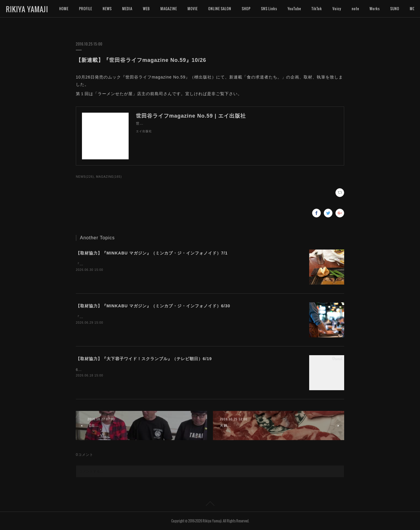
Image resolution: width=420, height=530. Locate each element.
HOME (64, 9)
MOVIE (193, 9)
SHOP (246, 9)
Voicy (337, 9)
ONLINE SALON (220, 9)
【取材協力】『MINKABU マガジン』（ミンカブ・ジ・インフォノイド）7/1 (152, 253)
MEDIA (127, 9)
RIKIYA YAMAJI (27, 9)
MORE (395, 9)
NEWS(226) (85, 177)
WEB (146, 9)
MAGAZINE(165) (109, 177)
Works (375, 9)
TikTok (317, 9)
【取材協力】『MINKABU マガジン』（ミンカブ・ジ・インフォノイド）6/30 (153, 306)
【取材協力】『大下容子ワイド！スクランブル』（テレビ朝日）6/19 (144, 359)
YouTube (294, 9)
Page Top (210, 505)
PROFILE (86, 9)
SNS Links (269, 9)
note (355, 9)
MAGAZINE (169, 9)
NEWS (107, 9)
